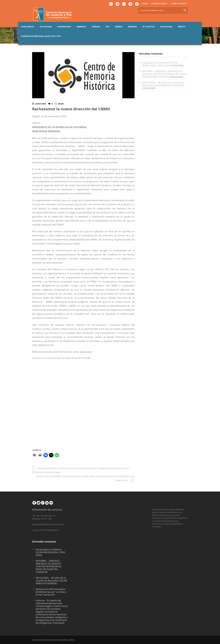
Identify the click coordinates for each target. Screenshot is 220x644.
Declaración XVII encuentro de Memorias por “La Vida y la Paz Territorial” (51, 592)
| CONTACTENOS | (179, 4)
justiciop (78, 358)
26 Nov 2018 (40, 104)
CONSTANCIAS (27, 27)
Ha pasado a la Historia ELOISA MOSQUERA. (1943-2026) (160, 64)
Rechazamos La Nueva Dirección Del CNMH (52, 358)
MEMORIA (132, 27)
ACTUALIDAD (46, 27)
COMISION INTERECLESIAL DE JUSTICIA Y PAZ (41, 36)
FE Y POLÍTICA (149, 27)
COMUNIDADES (64, 27)
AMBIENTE (81, 27)
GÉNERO (119, 27)
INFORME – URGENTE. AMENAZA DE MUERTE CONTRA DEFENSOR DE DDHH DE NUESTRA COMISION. (164, 74)
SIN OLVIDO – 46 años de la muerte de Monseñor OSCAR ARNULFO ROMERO (163, 84)
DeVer (61, 104)
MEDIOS (182, 27)
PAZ (107, 27)
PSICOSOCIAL (166, 27)
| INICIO (145, 4)
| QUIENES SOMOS (159, 4)
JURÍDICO (96, 27)
